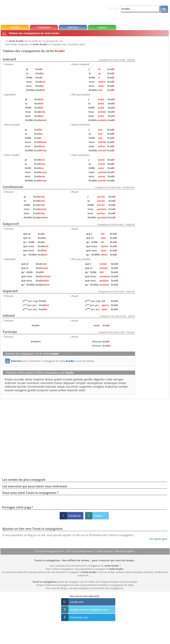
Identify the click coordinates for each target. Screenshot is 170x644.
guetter (32, 390)
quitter (58, 379)
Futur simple (12, 155)
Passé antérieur (81, 125)
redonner (11, 387)
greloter (79, 379)
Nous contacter (105, 551)
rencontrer (47, 383)
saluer (61, 387)
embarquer (111, 383)
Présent (9, 64)
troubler (68, 379)
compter (81, 383)
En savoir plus (158, 539)
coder (109, 379)
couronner (72, 387)
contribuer (33, 383)
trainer (59, 383)
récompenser (95, 383)
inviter (122, 383)
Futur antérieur (81, 155)
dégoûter (99, 379)
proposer (43, 390)
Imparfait (10, 94)
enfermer (11, 383)
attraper (118, 379)
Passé (75, 192)
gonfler (89, 379)
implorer (39, 379)
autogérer (21, 390)
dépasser (69, 383)
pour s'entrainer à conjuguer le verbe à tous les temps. (50, 361)
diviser (49, 379)
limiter (9, 379)
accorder (19, 379)
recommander (36, 387)
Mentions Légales (125, 551)
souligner (99, 387)
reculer (21, 383)
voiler (82, 390)
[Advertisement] (153, 94)
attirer (29, 379)
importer (72, 390)
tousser (9, 390)
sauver (54, 390)
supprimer (86, 387)
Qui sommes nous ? (84, 551)
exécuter (51, 387)
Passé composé (80, 64)
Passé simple (12, 125)
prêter (62, 390)
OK (164, 9)
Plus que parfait (81, 94)
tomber (123, 387)
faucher (22, 387)
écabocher (111, 387)
